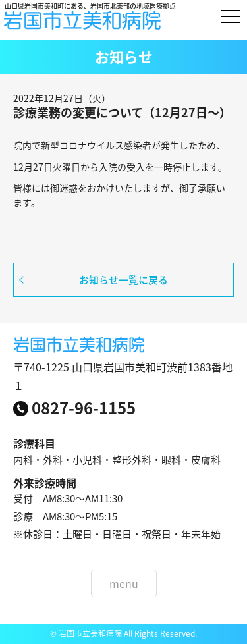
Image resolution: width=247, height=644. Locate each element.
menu (124, 583)
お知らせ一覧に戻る (123, 280)
